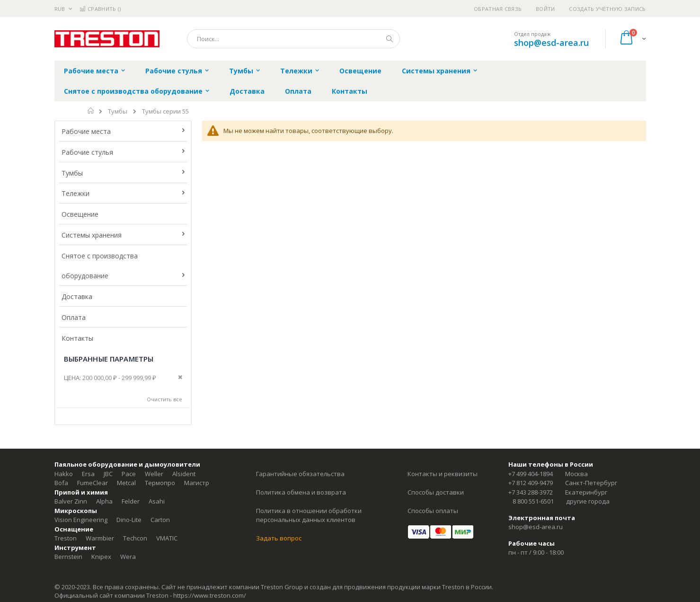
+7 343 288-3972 (531, 492)
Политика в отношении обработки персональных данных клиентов (309, 515)
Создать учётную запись (607, 9)
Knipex (101, 557)
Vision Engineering (81, 520)
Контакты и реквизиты (443, 474)
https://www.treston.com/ (210, 595)
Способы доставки (436, 492)
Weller (154, 474)
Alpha (104, 501)
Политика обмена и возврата (301, 492)
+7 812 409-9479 (531, 483)
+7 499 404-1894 (531, 474)
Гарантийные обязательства (300, 474)
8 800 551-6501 (533, 501)
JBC (108, 474)
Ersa (88, 474)
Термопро (160, 483)
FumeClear (93, 483)
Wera (128, 557)
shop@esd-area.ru (551, 43)
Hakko (64, 474)
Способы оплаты (433, 511)
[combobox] (293, 39)
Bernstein (68, 557)
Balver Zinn (71, 501)
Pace (129, 474)
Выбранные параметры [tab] (109, 359)
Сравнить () (100, 9)
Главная (91, 111)
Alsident (184, 474)
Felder (131, 501)
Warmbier (100, 538)
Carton (160, 520)
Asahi (157, 501)
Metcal (126, 483)
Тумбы (118, 111)
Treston (66, 538)
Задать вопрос (279, 538)
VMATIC (167, 538)
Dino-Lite (129, 520)
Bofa (61, 483)
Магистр (197, 483)
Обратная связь (498, 9)
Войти (545, 9)
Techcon (135, 538)
